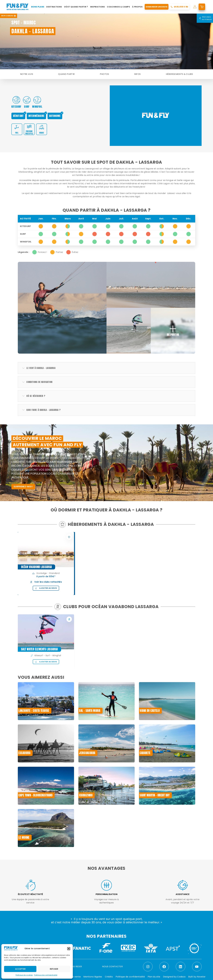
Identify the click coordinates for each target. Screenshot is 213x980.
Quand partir (66, 74)
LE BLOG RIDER (74, 967)
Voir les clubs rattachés (46, 582)
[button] (69, 949)
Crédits (109, 977)
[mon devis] (202, 7)
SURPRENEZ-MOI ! (23, 487)
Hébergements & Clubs (179, 74)
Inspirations (98, 7)
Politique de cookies (24, 975)
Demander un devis (156, 7)
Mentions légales (93, 977)
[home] (17, 7)
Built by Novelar (197, 977)
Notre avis (27, 74)
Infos (137, 74)
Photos (104, 74)
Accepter (20, 969)
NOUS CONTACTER (112, 967)
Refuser (54, 969)
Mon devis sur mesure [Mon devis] (205, 18)
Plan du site (154, 977)
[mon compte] (195, 7)
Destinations (54, 7)
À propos (137, 7)
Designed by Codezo (174, 977)
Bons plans (38, 7)
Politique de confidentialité (46, 975)
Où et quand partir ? (76, 7)
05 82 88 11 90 (181, 7)
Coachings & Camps (118, 7)
